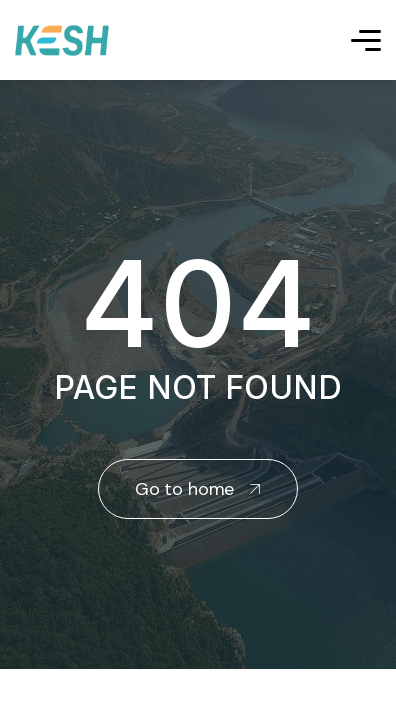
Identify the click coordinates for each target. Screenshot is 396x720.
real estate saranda (7, 687)
